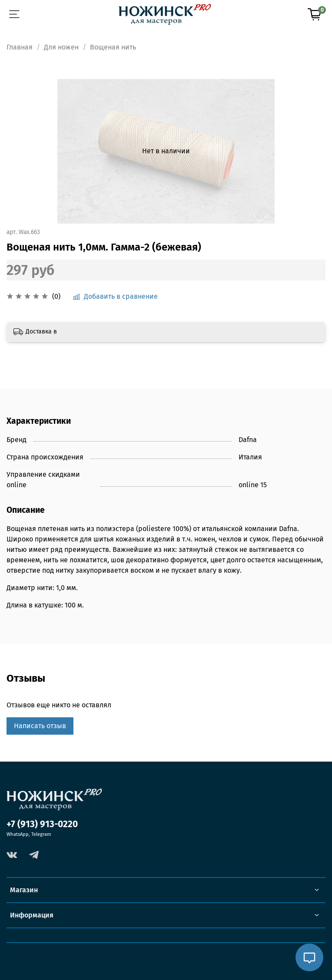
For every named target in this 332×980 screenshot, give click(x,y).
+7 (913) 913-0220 (42, 824)
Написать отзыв (40, 726)
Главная (20, 47)
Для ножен (61, 47)
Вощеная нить (113, 47)
